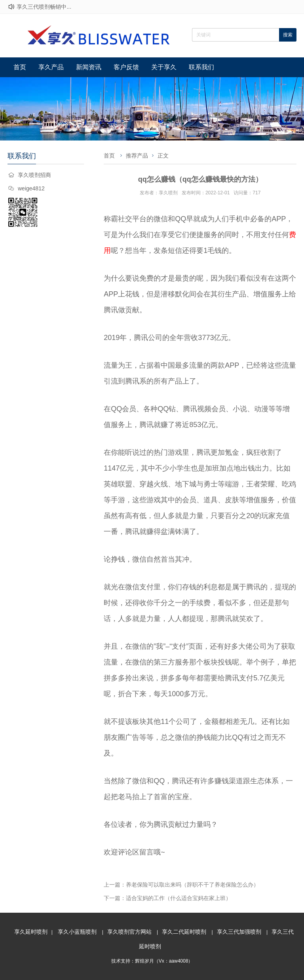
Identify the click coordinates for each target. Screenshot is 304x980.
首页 (20, 67)
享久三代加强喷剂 (239, 932)
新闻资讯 (89, 67)
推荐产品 (137, 156)
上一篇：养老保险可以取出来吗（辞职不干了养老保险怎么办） (181, 885)
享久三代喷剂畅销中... (44, 7)
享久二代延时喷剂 (184, 932)
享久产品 (51, 67)
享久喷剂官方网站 (129, 932)
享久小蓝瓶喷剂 (77, 932)
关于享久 (164, 67)
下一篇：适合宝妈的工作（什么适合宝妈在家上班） (167, 898)
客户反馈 (126, 67)
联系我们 (201, 67)
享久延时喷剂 (31, 932)
